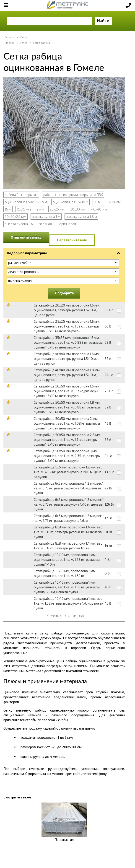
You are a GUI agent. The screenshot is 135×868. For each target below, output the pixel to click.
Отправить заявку (26, 237)
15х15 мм (24, 209)
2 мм (40, 209)
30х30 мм (78, 209)
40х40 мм (99, 209)
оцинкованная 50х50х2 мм (26, 202)
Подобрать (65, 293)
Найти (103, 20)
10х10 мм (113, 202)
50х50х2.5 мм (16, 216)
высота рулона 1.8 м (81, 216)
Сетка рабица (42, 43)
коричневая (67, 224)
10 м (97, 202)
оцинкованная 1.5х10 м (70, 202)
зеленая (45, 224)
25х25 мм (57, 209)
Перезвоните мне (72, 240)
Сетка (24, 43)
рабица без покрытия (21, 195)
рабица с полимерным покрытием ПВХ (73, 195)
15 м (8, 209)
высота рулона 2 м (19, 224)
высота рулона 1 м (46, 216)
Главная (10, 37)
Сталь (24, 37)
